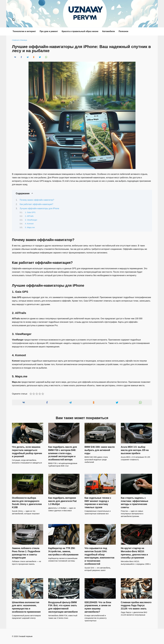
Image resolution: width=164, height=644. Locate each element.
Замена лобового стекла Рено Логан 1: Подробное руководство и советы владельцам (26, 553)
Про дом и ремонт (49, 31)
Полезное (124, 31)
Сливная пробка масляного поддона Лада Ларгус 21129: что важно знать (136, 605)
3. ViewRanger (31, 220)
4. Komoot (29, 224)
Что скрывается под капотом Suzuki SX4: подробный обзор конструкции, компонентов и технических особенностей (99, 556)
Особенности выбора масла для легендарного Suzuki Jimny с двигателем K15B (27, 503)
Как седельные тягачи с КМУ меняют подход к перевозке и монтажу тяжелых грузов (98, 503)
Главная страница (20, 40)
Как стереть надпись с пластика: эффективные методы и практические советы (135, 503)
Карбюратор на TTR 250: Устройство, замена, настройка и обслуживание (63, 551)
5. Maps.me (30, 227)
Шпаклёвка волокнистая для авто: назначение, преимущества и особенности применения (26, 607)
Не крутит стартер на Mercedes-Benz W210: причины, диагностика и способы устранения (134, 553)
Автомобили (108, 31)
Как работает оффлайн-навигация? (36, 204)
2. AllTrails (29, 216)
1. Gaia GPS (30, 212)
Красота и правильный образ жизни (80, 31)
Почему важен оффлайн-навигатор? (37, 200)
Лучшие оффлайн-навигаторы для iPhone (39, 208)
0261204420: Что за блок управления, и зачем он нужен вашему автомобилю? (98, 607)
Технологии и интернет (24, 31)
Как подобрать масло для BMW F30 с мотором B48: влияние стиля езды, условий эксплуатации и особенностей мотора (63, 453)
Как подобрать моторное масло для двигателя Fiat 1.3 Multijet (62, 501)
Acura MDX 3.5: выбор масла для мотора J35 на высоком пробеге (135, 450)
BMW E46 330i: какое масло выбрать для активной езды (100, 450)
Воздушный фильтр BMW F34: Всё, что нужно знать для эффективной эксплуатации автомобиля (63, 607)
